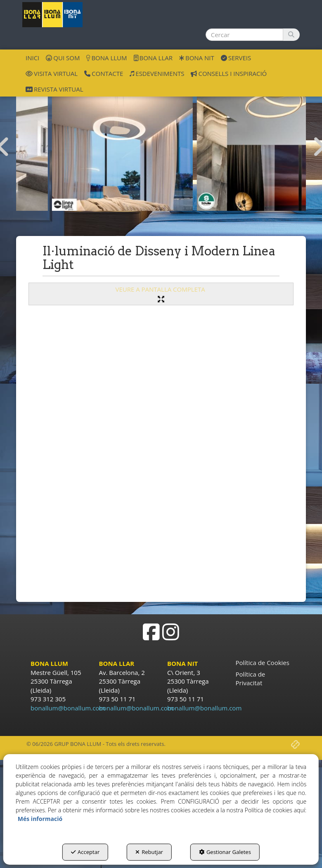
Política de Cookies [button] (263, 663)
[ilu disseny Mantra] (89, 140)
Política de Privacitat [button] (251, 678)
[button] (52, 15)
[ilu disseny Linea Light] (233, 140)
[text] (244, 35)
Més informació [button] (40, 819)
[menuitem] (32, 57)
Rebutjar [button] (149, 852)
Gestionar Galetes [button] (225, 852)
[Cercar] (291, 35)
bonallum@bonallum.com (68, 708)
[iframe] (161, 451)
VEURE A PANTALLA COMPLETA (161, 294)
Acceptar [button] (85, 852)
